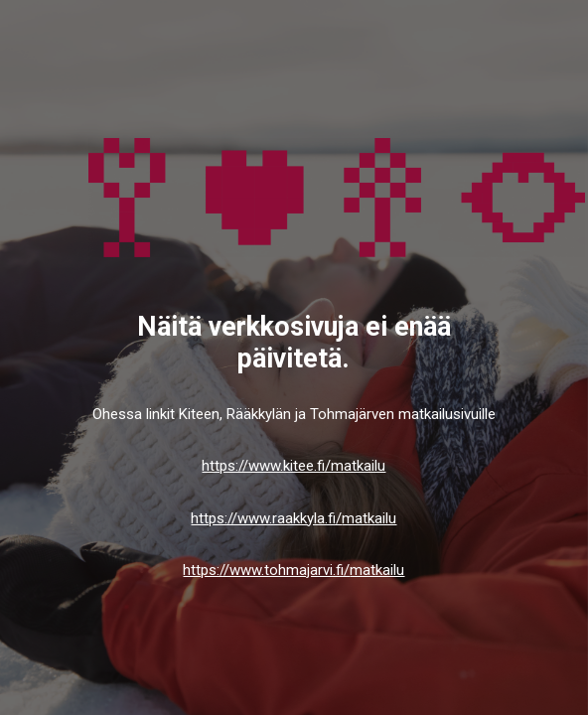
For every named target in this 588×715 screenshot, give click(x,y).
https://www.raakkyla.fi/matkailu (294, 518)
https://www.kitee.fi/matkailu (294, 466)
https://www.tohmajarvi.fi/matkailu (294, 570)
